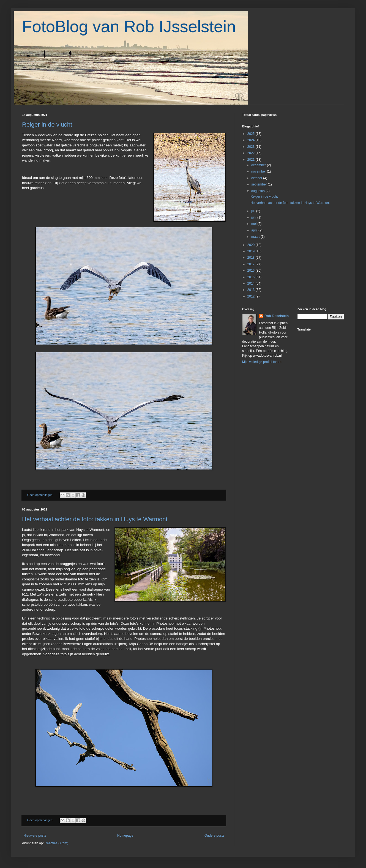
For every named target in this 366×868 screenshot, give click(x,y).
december (259, 165)
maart (256, 237)
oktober (257, 178)
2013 (252, 290)
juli (254, 211)
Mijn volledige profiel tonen (262, 362)
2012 (252, 296)
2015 (252, 277)
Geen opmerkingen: (41, 495)
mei (254, 224)
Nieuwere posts (35, 836)
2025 (252, 134)
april (255, 230)
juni (254, 217)
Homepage (125, 836)
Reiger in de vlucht (47, 125)
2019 (252, 251)
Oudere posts (214, 836)
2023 (252, 147)
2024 (252, 140)
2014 (252, 283)
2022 (252, 153)
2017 (252, 264)
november (259, 171)
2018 (252, 258)
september (260, 184)
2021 (252, 160)
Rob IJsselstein (277, 316)
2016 (252, 271)
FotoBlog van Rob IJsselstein (129, 27)
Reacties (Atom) (56, 843)
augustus (258, 191)
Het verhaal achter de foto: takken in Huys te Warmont (95, 519)
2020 (252, 245)
